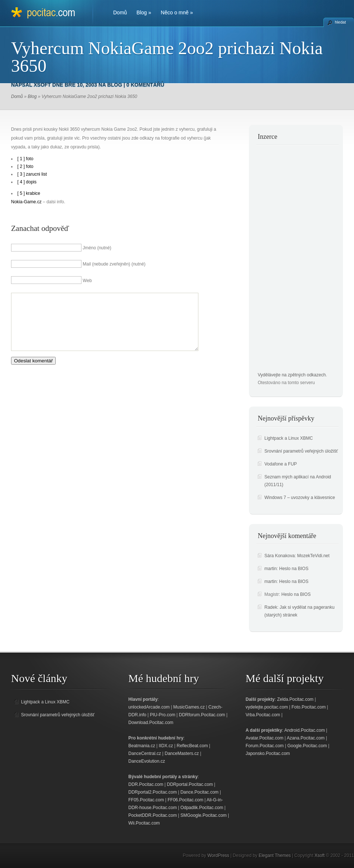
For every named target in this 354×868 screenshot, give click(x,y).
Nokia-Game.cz (26, 202)
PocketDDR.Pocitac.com (152, 815)
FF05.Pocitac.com (146, 800)
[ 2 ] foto (25, 166)
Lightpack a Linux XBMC (289, 438)
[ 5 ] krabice (29, 193)
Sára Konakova (280, 556)
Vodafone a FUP (281, 464)
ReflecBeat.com (192, 746)
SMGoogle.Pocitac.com (203, 815)
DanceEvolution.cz (147, 761)
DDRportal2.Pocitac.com (152, 792)
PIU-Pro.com (162, 715)
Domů (120, 13)
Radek (271, 607)
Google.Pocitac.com (307, 746)
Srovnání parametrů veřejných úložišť (301, 451)
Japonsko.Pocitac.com (268, 753)
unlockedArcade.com (149, 707)
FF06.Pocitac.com (186, 800)
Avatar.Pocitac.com (265, 738)
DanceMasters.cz (182, 753)
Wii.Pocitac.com (144, 823)
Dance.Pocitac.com (199, 792)
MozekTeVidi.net (313, 556)
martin (270, 569)
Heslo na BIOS (294, 569)
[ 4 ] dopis (27, 182)
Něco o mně (177, 13)
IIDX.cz (166, 746)
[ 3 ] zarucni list (32, 174)
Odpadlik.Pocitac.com (202, 808)
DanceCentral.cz (145, 753)
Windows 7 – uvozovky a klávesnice (300, 498)
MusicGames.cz (189, 707)
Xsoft (42, 85)
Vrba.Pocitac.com (263, 715)
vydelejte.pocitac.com (267, 707)
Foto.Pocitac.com (309, 707)
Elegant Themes (275, 855)
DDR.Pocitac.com (146, 784)
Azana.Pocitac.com (306, 738)
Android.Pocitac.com (305, 730)
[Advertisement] (287, 261)
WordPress (218, 855)
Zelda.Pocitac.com (295, 699)
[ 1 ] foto (25, 159)
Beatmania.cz (142, 746)
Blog (144, 13)
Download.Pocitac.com (151, 723)
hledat (340, 22)
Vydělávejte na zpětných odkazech (292, 375)
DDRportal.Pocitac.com (190, 784)
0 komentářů (145, 85)
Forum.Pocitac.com (265, 746)
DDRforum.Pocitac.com (202, 715)
